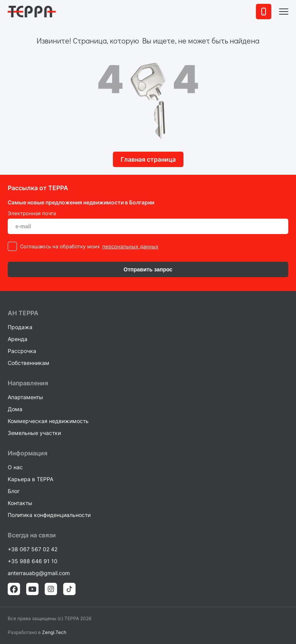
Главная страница (148, 159)
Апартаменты (25, 397)
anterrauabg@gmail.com (39, 573)
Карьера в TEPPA (30, 479)
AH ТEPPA (23, 313)
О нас (15, 467)
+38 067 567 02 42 (33, 549)
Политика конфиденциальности (49, 515)
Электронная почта (32, 213)
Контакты (20, 503)
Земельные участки (34, 433)
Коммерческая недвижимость (48, 421)
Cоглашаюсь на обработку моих (60, 246)
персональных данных (130, 246)
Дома (15, 409)
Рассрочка (22, 351)
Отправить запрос (148, 269)
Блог (14, 491)
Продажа (20, 327)
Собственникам (29, 363)
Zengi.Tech (54, 632)
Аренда (18, 339)
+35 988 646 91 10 (33, 561)
